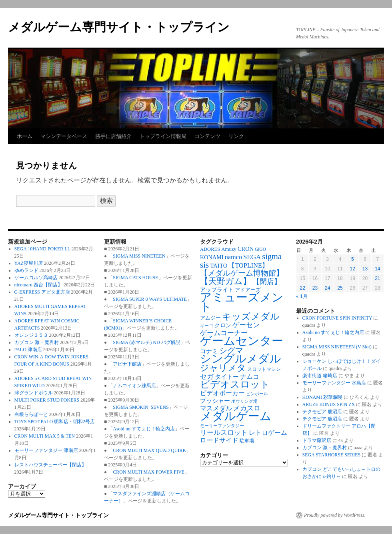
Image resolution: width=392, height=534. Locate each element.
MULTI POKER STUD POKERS (47, 400)
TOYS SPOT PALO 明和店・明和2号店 (55, 422)
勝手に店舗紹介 (113, 136)
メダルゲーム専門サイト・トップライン (119, 27)
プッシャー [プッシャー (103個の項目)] (215, 401)
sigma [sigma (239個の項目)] (272, 256)
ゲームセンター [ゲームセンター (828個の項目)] (242, 341)
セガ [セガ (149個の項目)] (207, 377)
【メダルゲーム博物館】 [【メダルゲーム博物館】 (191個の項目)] (242, 273)
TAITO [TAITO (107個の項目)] (219, 266)
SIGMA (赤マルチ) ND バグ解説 (146, 342)
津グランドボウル (34, 393)
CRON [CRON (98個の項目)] (246, 249)
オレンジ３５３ (31, 335)
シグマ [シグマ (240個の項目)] (231, 350)
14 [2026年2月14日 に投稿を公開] (377, 269)
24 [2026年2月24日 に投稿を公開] (327, 288)
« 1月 (302, 296)
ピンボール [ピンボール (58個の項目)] (257, 394)
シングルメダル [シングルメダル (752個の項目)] (241, 359)
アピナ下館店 (127, 364)
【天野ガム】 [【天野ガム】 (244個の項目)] (226, 281)
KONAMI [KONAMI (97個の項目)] (212, 257)
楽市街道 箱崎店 (320, 376)
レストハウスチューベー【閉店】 (50, 465)
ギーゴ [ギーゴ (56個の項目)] (207, 326)
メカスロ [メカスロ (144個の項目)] (247, 408)
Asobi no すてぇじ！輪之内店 (144, 429)
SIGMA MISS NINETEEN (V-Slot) (337, 347)
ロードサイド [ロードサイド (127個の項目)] (219, 440)
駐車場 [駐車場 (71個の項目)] (247, 441)
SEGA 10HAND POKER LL (42, 249)
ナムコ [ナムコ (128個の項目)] (250, 377)
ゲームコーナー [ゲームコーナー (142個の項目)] (224, 333)
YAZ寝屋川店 (29, 263)
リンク (236, 136)
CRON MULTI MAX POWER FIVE (149, 472)
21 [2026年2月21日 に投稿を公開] (377, 278)
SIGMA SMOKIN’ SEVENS (141, 407)
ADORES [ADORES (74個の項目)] (210, 249)
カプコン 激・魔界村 (37, 342)
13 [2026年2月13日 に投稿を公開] (365, 269)
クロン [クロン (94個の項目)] (223, 325)
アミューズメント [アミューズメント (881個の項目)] (242, 302)
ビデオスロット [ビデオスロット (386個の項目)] (235, 384)
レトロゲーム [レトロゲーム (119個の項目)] (268, 433)
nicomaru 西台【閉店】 (38, 285)
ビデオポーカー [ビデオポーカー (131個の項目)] (222, 393)
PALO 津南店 (28, 350)
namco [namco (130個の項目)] (233, 257)
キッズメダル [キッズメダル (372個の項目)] (251, 316)
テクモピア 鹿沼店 (322, 412)
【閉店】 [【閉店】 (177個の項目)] (267, 282)
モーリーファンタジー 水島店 (334, 383)
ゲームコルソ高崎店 (36, 278)
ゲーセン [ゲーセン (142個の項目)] (246, 325)
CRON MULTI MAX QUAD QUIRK (149, 450)
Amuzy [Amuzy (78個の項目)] (229, 249)
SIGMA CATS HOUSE (135, 278)
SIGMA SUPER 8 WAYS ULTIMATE (150, 299)
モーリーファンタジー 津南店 (46, 450)
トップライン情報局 (163, 136)
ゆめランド (26, 270)
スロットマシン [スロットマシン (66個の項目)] (264, 369)
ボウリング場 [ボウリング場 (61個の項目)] (244, 401)
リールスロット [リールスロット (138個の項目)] (224, 433)
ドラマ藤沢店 (317, 440)
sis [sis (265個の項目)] (204, 265)
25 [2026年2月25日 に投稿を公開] (340, 288)
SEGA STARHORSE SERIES (332, 455)
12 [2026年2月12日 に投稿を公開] (353, 269)
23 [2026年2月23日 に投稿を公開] (315, 288)
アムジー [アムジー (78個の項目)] (210, 318)
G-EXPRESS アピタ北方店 (42, 292)
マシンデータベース (64, 136)
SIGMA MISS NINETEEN (139, 256)
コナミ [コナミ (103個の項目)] (209, 351)
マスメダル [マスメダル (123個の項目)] (216, 408)
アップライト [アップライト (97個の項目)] (217, 290)
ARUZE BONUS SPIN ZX (329, 404)
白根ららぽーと (31, 414)
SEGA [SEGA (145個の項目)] (252, 257)
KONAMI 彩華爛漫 (322, 397)
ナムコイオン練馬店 (134, 386)
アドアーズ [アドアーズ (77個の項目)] (248, 290)
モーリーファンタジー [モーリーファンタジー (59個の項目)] (222, 426)
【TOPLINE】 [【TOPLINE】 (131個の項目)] (248, 265)
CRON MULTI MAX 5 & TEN (45, 436)
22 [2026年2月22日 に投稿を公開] (302, 288)
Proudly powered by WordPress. (335, 515)
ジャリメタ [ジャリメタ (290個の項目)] (223, 368)
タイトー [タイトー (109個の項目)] (227, 377)
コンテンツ (207, 136)
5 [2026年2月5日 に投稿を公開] (353, 259)
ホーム (25, 136)
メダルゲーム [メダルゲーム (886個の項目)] (236, 416)
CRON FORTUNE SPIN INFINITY (337, 318)
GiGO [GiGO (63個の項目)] (260, 249)
